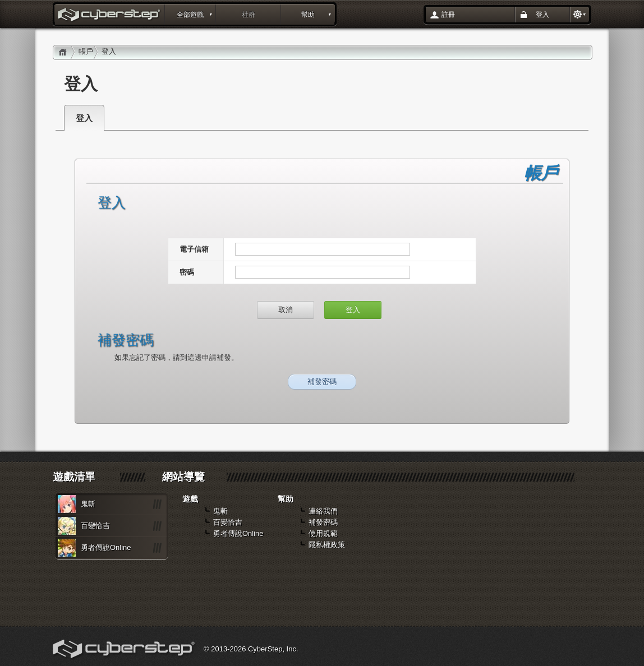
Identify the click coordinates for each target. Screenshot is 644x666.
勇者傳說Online (106, 547)
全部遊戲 (190, 15)
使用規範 (323, 533)
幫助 (308, 15)
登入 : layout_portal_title (110, 16)
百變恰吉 (95, 526)
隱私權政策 (327, 545)
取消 (286, 310)
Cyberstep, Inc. (125, 650)
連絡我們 (323, 511)
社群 (249, 15)
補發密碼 (322, 381)
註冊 (448, 15)
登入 (542, 15)
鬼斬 (88, 504)
